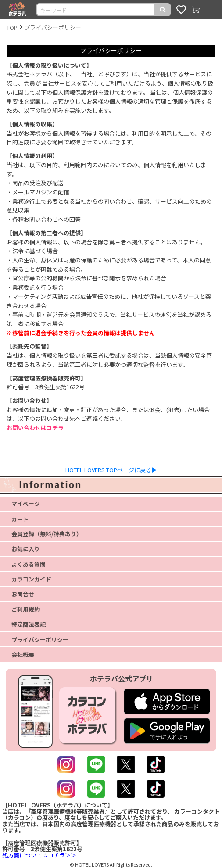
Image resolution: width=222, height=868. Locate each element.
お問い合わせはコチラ (35, 428)
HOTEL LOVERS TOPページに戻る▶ (111, 470)
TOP (12, 27)
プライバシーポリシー (53, 27)
